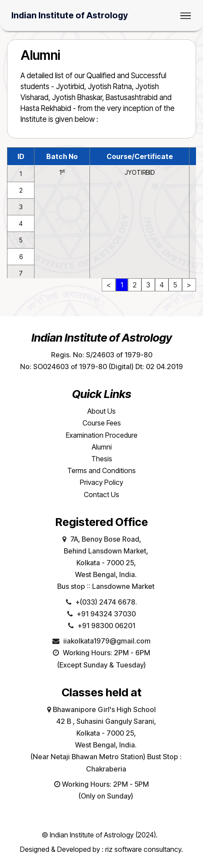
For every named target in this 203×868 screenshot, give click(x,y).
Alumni (102, 447)
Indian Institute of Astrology (70, 16)
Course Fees (102, 423)
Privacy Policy (101, 482)
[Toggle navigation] (186, 16)
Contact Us (101, 495)
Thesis (102, 459)
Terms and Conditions (101, 470)
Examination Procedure (102, 435)
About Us (101, 411)
